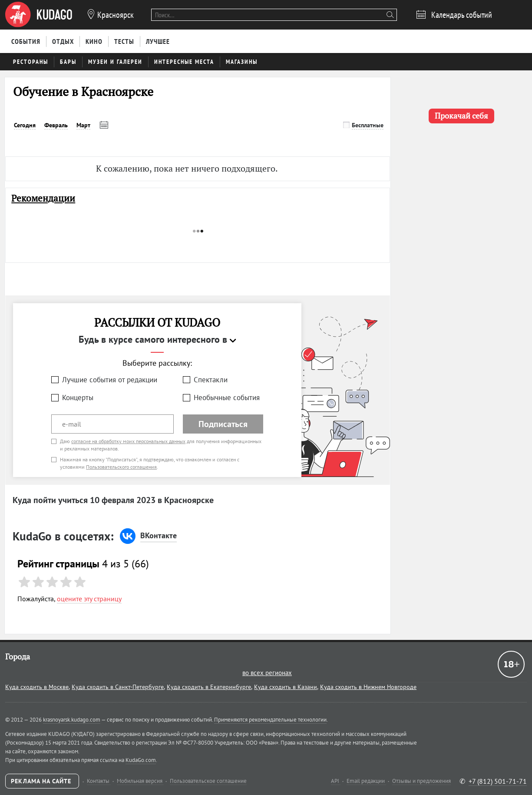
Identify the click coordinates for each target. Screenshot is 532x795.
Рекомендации (43, 198)
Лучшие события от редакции (110, 380)
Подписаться (223, 424)
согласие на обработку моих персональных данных (128, 441)
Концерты (78, 397)
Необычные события (227, 397)
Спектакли (211, 380)
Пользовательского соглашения (121, 467)
